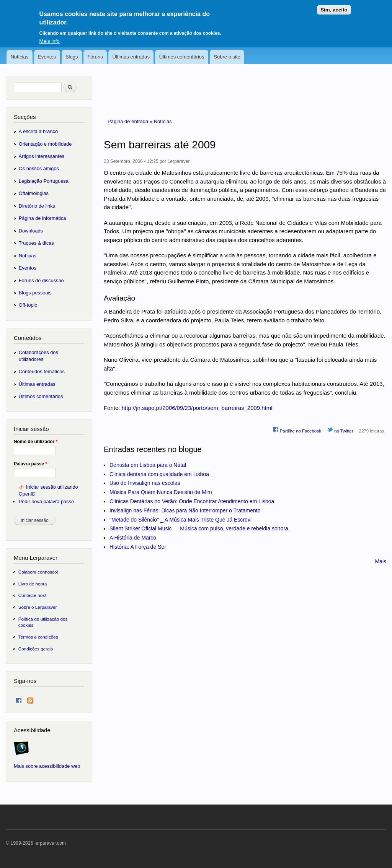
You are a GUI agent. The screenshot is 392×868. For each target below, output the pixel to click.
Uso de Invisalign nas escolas (145, 483)
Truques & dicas (36, 243)
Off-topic (28, 305)
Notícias (19, 57)
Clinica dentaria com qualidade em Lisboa (159, 474)
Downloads (31, 231)
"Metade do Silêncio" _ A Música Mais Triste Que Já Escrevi (180, 520)
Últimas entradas (131, 57)
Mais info (49, 36)
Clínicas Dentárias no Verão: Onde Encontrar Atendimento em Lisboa (192, 501)
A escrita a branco (38, 131)
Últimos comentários (182, 57)
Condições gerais (36, 649)
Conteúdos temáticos (42, 371)
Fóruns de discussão (41, 280)
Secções (25, 117)
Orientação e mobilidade (45, 144)
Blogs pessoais (35, 293)
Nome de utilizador (36, 442)
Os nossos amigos (39, 168)
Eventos (47, 57)
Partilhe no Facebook (297, 430)
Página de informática (42, 218)
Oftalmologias (34, 193)
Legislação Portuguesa (44, 181)
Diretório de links (37, 206)
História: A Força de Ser (138, 547)
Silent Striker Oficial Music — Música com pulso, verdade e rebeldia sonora (199, 528)
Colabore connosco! (38, 572)
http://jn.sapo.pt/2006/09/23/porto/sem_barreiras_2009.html (197, 408)
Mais (381, 561)
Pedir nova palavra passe (46, 501)
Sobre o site (227, 57)
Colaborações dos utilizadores (38, 356)
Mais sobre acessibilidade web (47, 766)
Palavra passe (30, 464)
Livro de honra (33, 584)
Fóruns (95, 57)
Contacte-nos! (32, 595)
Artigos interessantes (42, 156)
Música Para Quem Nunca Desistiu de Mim (161, 492)
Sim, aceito (334, 5)
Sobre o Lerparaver (38, 607)
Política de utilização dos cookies (43, 622)
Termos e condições (38, 637)
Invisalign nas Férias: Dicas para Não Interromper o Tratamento (185, 510)
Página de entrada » (131, 121)
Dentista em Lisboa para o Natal (148, 465)
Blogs (72, 57)
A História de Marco (133, 538)
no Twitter (340, 430)
